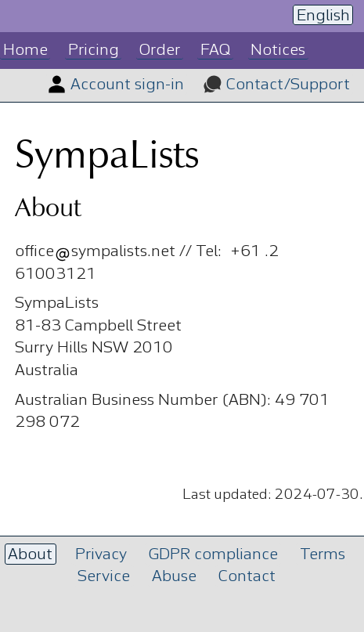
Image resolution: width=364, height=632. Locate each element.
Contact (247, 577)
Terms (323, 555)
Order (160, 51)
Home (25, 51)
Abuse (174, 577)
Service (104, 577)
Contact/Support (288, 85)
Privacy (101, 555)
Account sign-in (127, 85)
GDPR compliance (213, 555)
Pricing (94, 51)
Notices (278, 51)
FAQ (215, 51)
